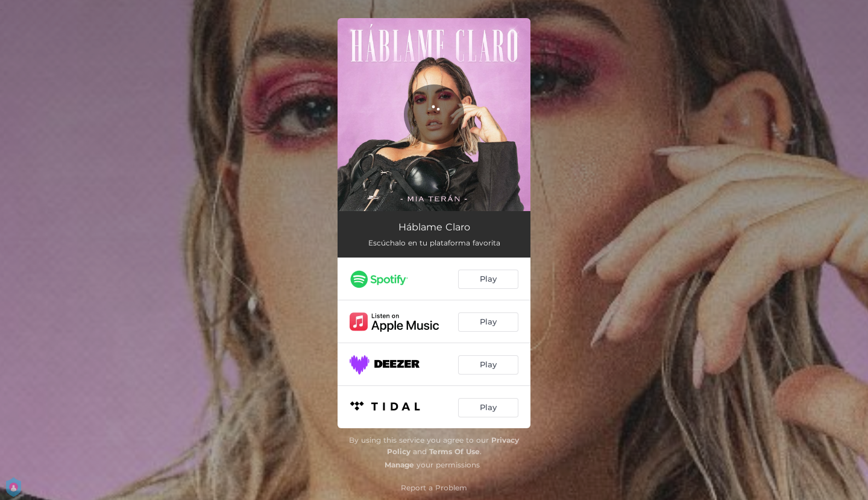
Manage (399, 465)
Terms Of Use (454, 451)
